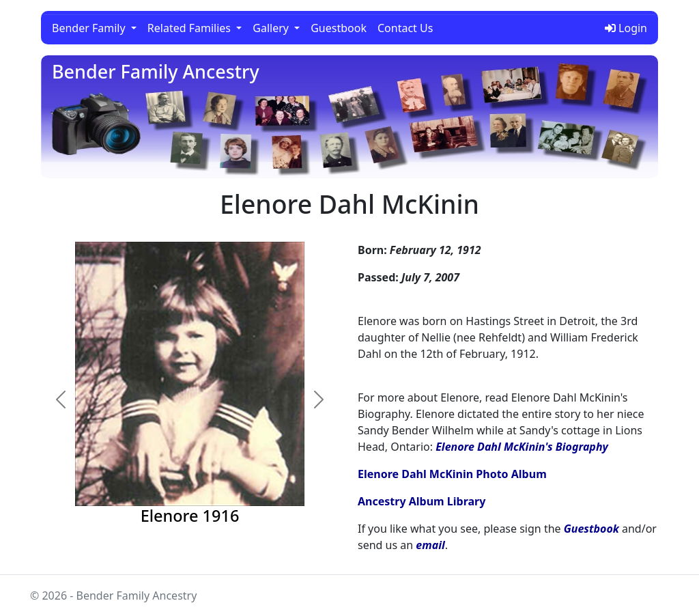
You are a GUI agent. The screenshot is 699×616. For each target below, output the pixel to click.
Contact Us (405, 28)
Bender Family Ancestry (156, 71)
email (430, 545)
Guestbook (339, 28)
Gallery (272, 28)
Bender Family (90, 28)
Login (626, 28)
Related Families (190, 28)
